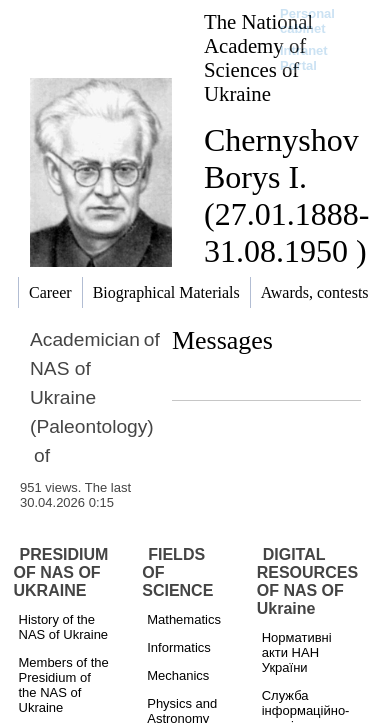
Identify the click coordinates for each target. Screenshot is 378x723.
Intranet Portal (304, 58)
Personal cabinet (307, 21)
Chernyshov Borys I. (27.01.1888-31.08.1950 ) (286, 195)
